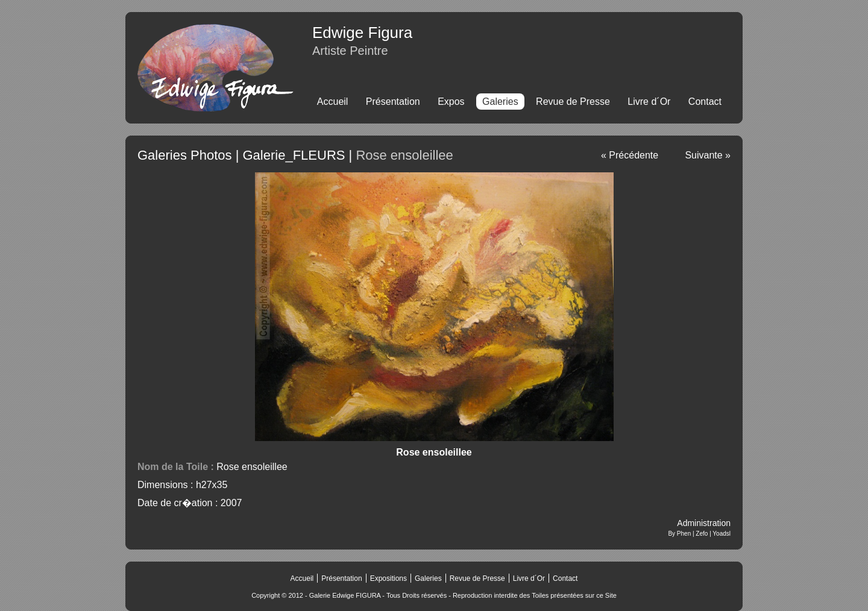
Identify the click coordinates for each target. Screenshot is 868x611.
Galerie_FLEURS (294, 155)
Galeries (428, 578)
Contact (705, 102)
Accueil (333, 102)
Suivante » (708, 155)
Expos (451, 102)
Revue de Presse (573, 102)
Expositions (388, 578)
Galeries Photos (185, 155)
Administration (704, 523)
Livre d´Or (649, 102)
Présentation (393, 102)
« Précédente (630, 155)
